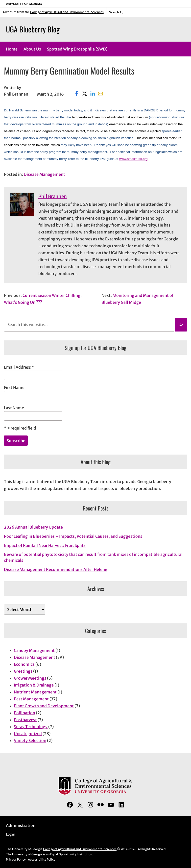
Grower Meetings (30, 678)
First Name (14, 387)
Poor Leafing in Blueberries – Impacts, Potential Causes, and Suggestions (73, 536)
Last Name (14, 408)
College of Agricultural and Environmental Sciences (67, 12)
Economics (24, 664)
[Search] (181, 325)
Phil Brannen (53, 196)
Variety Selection (30, 740)
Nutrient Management (35, 692)
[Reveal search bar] (116, 12)
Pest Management (31, 699)
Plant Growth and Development (44, 706)
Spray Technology (31, 727)
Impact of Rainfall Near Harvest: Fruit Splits (45, 545)
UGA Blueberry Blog (33, 29)
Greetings (23, 671)
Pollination (24, 713)
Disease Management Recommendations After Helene (56, 569)
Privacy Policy (16, 859)
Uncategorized (28, 734)
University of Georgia (27, 854)
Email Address (19, 367)
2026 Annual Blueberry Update (33, 527)
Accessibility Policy (42, 859)
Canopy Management (34, 650)
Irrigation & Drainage (34, 685)
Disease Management (44, 174)
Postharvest (25, 720)
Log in (11, 834)
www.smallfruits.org (133, 159)
